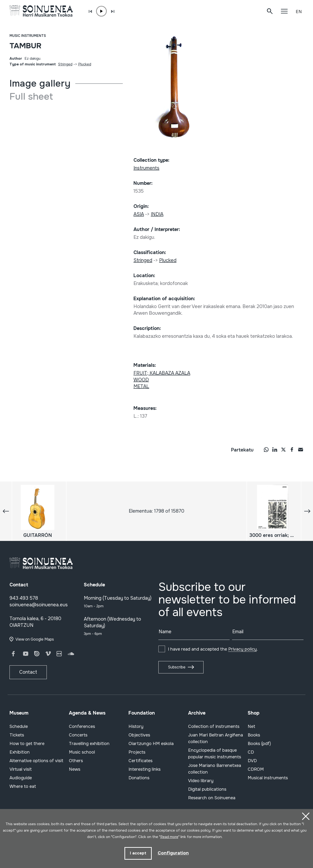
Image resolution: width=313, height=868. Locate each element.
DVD (252, 761)
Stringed (65, 64)
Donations (139, 778)
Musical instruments (268, 778)
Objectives (139, 735)
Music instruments (28, 36)
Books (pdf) (259, 744)
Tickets (17, 735)
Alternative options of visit (36, 761)
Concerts (78, 735)
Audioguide (21, 778)
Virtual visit (21, 769)
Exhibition (20, 752)
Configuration (173, 853)
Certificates (140, 761)
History (136, 726)
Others (76, 761)
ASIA (139, 214)
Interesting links (145, 769)
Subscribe (177, 667)
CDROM (256, 769)
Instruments (146, 168)
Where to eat (23, 786)
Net (251, 726)
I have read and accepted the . (213, 649)
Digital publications (207, 789)
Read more (169, 836)
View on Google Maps (35, 639)
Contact (28, 672)
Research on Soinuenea (212, 798)
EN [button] (299, 12)
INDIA (157, 214)
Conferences (82, 726)
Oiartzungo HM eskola (151, 744)
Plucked (85, 64)
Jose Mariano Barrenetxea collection (215, 769)
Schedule (19, 726)
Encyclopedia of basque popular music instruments (215, 754)
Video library (201, 781)
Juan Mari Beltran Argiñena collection (216, 738)
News (75, 769)
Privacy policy (242, 649)
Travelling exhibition (89, 744)
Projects (137, 752)
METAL (141, 386)
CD (251, 752)
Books (254, 735)
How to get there (27, 744)
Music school (82, 752)
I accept (138, 853)
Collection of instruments (214, 726)
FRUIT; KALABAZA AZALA (162, 373)
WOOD (141, 380)
